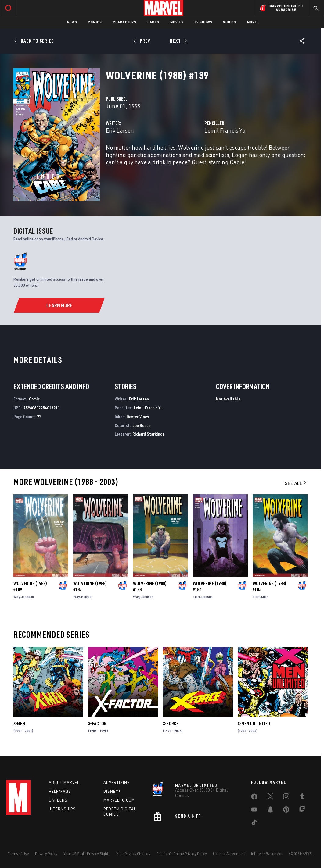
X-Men (19, 724)
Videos (229, 22)
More (252, 22)
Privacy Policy (46, 854)
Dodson (207, 597)
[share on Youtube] (254, 811)
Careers (58, 800)
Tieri (196, 597)
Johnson (28, 597)
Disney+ (112, 791)
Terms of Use (18, 854)
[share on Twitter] (270, 798)
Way (17, 597)
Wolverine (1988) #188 (150, 586)
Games (153, 22)
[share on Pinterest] (286, 811)
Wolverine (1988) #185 (269, 586)
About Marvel (64, 782)
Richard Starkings (148, 434)
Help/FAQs (60, 791)
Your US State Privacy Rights (87, 854)
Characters (125, 22)
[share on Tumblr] (302, 798)
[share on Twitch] (302, 811)
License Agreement (229, 854)
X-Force (171, 724)
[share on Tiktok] (254, 824)
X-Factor (97, 724)
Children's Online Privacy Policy (182, 854)
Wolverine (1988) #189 (30, 586)
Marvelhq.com (119, 800)
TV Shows (203, 22)
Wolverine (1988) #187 (90, 586)
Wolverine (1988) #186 (210, 586)
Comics (95, 22)
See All (296, 483)
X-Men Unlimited (254, 724)
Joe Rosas (142, 425)
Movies (177, 22)
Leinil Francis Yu (225, 130)
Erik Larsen (120, 130)
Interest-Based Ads (267, 854)
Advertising (117, 782)
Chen (265, 597)
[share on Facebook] (254, 798)
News (72, 22)
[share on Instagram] (286, 798)
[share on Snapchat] (270, 811)
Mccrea (86, 597)
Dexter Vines (138, 416)
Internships (62, 809)
